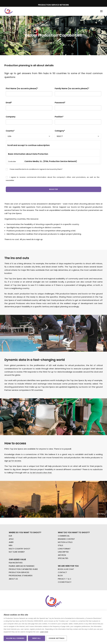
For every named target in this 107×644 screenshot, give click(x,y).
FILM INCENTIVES (16, 563)
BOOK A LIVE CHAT (66, 569)
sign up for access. (13, 461)
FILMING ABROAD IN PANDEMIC (22, 566)
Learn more (44, 632)
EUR (10, 536)
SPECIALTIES (63, 558)
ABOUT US (13, 579)
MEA (11, 545)
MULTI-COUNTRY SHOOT (20, 549)
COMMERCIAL (64, 536)
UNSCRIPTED (63, 552)
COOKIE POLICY (65, 582)
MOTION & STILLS (65, 542)
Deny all (36, 638)
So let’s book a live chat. (41, 473)
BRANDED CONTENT (66, 539)
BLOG (60, 576)
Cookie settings (57, 638)
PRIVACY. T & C (65, 579)
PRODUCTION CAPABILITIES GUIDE (23, 569)
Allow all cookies (15, 638)
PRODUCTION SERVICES (19, 572)
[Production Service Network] (9, 11)
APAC (11, 539)
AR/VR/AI (62, 555)
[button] (101, 11)
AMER (11, 542)
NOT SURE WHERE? (17, 552)
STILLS (60, 545)
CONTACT (62, 572)
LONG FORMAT (64, 549)
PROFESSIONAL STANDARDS (21, 576)
